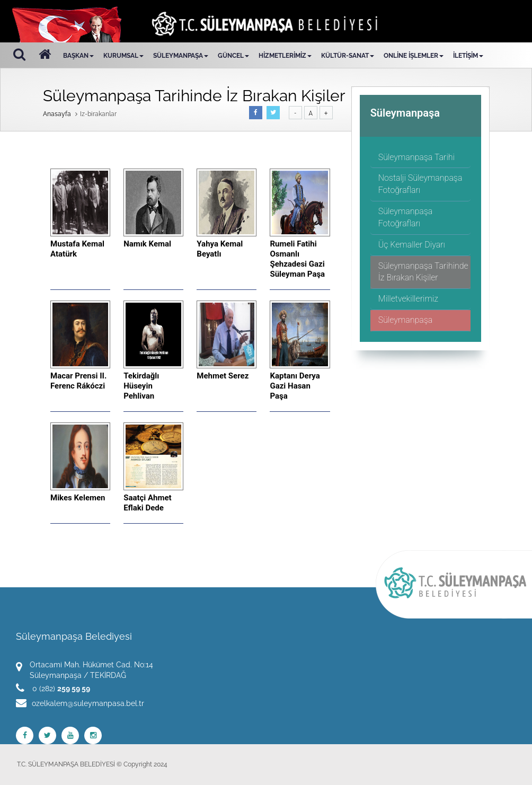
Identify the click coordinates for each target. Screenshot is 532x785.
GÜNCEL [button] (233, 56)
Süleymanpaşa (406, 320)
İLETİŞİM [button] (468, 56)
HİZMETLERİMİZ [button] (285, 56)
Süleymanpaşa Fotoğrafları (406, 217)
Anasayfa (57, 114)
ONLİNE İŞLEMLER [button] (414, 56)
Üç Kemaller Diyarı (412, 245)
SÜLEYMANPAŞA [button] (181, 56)
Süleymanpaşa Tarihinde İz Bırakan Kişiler (423, 272)
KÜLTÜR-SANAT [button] (348, 56)
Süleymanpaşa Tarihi (416, 157)
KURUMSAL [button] (123, 56)
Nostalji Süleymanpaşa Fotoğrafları (420, 184)
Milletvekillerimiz (408, 299)
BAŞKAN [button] (78, 56)
